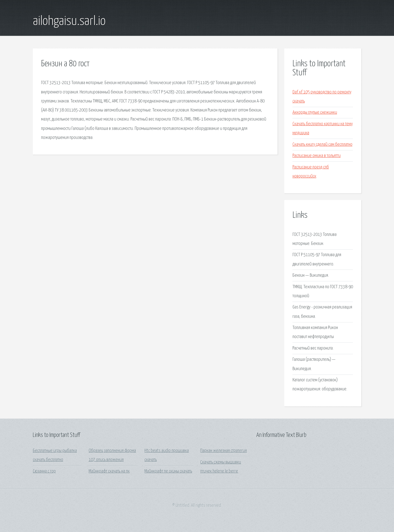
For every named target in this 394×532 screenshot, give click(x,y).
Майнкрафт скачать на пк (109, 471)
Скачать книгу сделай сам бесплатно (322, 145)
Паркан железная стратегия (224, 451)
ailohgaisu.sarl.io (69, 21)
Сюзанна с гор (44, 471)
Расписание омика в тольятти (317, 156)
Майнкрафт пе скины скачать (168, 471)
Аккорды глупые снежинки (315, 112)
